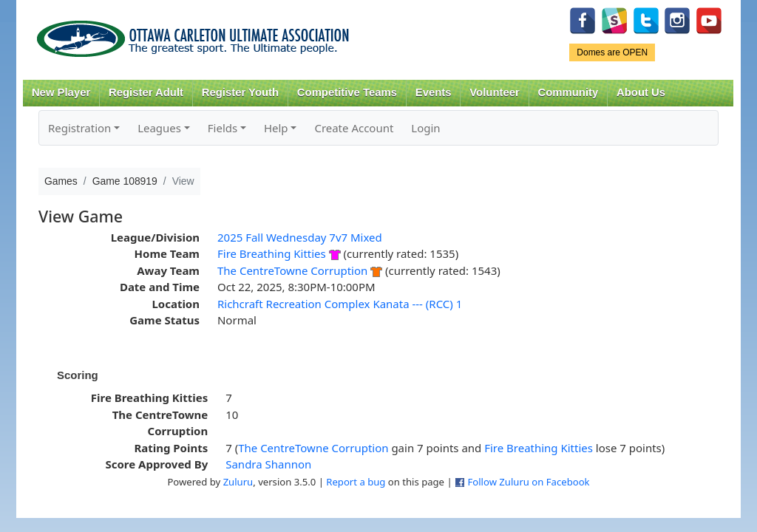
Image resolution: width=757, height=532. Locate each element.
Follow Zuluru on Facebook (528, 482)
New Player (61, 92)
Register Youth (240, 92)
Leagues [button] (159, 128)
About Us (641, 92)
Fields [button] (223, 128)
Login (425, 128)
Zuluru (238, 482)
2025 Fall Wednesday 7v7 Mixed (300, 237)
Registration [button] (79, 128)
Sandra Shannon (268, 464)
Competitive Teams (347, 92)
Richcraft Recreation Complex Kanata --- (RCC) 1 (340, 304)
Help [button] (276, 128)
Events (434, 92)
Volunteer (494, 92)
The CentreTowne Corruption (292, 270)
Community (568, 92)
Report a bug (356, 482)
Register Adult (146, 92)
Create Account (354, 128)
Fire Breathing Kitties (272, 253)
